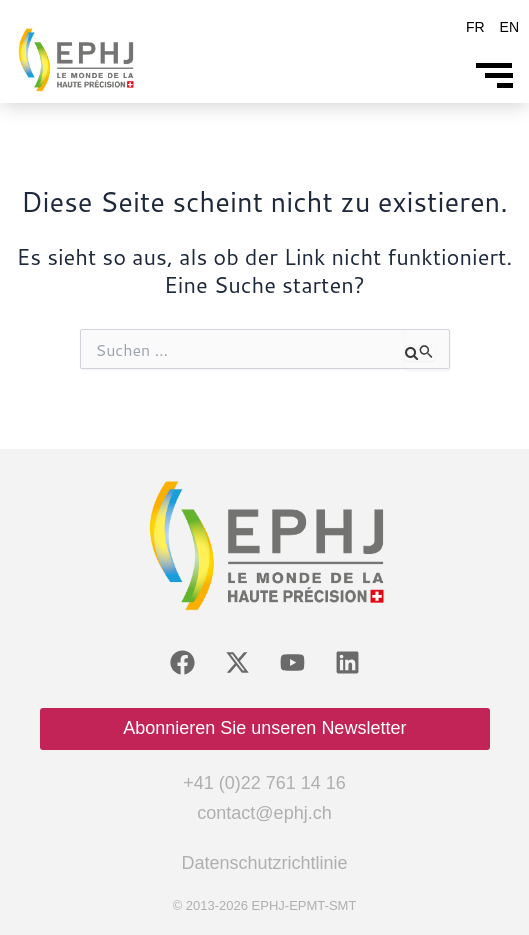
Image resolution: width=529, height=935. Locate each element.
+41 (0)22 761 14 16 (264, 783)
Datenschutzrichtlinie (264, 863)
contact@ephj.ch (264, 813)
